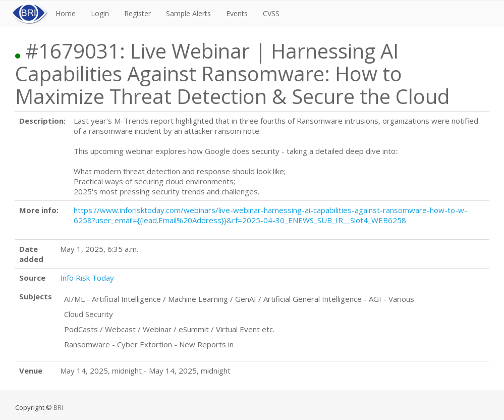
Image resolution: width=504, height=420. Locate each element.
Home (66, 13)
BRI (58, 407)
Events (237, 13)
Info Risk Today (87, 278)
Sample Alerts (188, 13)
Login (100, 13)
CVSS (271, 13)
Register (137, 13)
